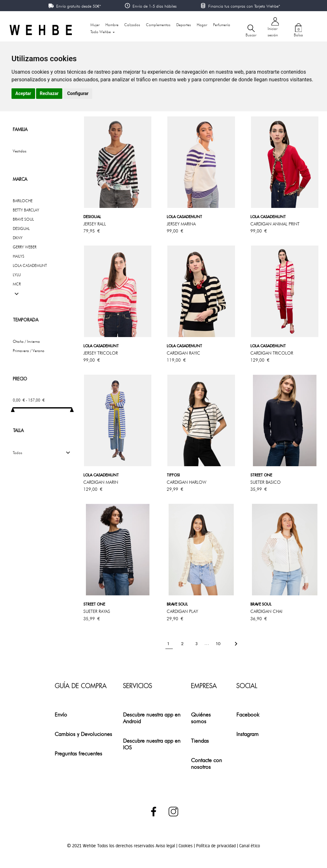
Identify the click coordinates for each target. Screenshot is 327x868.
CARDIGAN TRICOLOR (272, 353)
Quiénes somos (201, 718)
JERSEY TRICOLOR (101, 353)
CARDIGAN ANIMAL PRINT (275, 224)
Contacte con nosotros (206, 763)
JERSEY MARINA (181, 224)
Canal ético (250, 846)
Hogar (202, 25)
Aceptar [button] (23, 93)
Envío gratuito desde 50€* (79, 6)
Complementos (158, 25)
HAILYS (19, 256)
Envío (61, 714)
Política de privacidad (217, 846)
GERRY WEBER (25, 247)
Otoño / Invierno (26, 341)
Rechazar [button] (49, 93)
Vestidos (20, 151)
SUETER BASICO (266, 482)
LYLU (17, 275)
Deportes (184, 25)
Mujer (95, 25)
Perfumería (222, 25)
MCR (17, 284)
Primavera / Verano (29, 351)
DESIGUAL (21, 228)
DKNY (18, 238)
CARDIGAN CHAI (266, 611)
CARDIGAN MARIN (101, 482)
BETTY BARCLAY (26, 210)
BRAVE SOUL (23, 219)
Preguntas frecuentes (78, 753)
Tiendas (200, 741)
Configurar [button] (78, 93)
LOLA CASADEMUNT (30, 265)
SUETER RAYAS (97, 611)
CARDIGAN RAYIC (183, 353)
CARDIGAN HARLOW (186, 482)
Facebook (248, 714)
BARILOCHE (23, 201)
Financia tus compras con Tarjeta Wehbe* (244, 6)
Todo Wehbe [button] (101, 32)
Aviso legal (166, 846)
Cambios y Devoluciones (83, 734)
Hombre (112, 25)
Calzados (132, 25)
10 (219, 643)
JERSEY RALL (95, 224)
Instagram (247, 734)
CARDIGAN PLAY (182, 611)
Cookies (186, 846)
